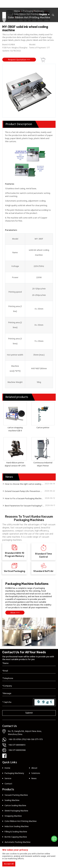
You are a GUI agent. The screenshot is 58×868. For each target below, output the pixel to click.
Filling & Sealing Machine (16, 832)
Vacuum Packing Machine (16, 795)
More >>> (15, 613)
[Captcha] (18, 702)
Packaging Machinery (14, 773)
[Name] (29, 663)
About (34, 768)
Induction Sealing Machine (17, 827)
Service (8, 779)
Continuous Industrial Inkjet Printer (43, 464)
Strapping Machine (13, 816)
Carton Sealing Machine (15, 806)
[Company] (29, 686)
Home (7, 768)
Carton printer (43, 428)
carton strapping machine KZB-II (15, 429)
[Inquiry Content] (29, 694)
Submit (29, 713)
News (34, 779)
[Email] (29, 671)
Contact (8, 784)
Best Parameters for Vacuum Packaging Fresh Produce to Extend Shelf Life (24, 506)
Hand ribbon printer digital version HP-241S (15, 464)
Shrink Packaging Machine (16, 811)
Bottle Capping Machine (16, 837)
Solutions (36, 773)
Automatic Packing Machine (18, 842)
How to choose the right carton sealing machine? (24, 484)
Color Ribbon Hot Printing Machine (21, 821)
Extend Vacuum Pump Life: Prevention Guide (24, 491)
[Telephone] (29, 679)
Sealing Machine (12, 800)
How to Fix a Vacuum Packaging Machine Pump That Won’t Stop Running (24, 499)
